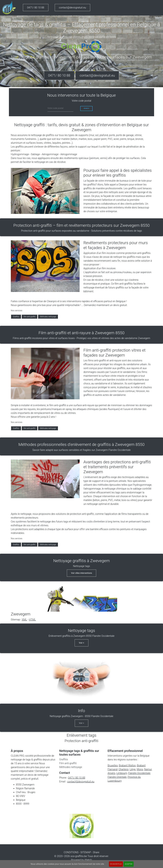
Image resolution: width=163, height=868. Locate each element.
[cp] (60, 108)
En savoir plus (116, 864)
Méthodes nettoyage (48, 317)
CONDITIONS (71, 852)
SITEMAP (86, 852)
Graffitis (16, 317)
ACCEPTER (129, 864)
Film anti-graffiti (68, 763)
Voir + (81, 643)
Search (86, 108)
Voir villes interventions (82, 573)
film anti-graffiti (30, 317)
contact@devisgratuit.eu (73, 8)
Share (96, 852)
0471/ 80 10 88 (36, 8)
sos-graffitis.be (79, 856)
